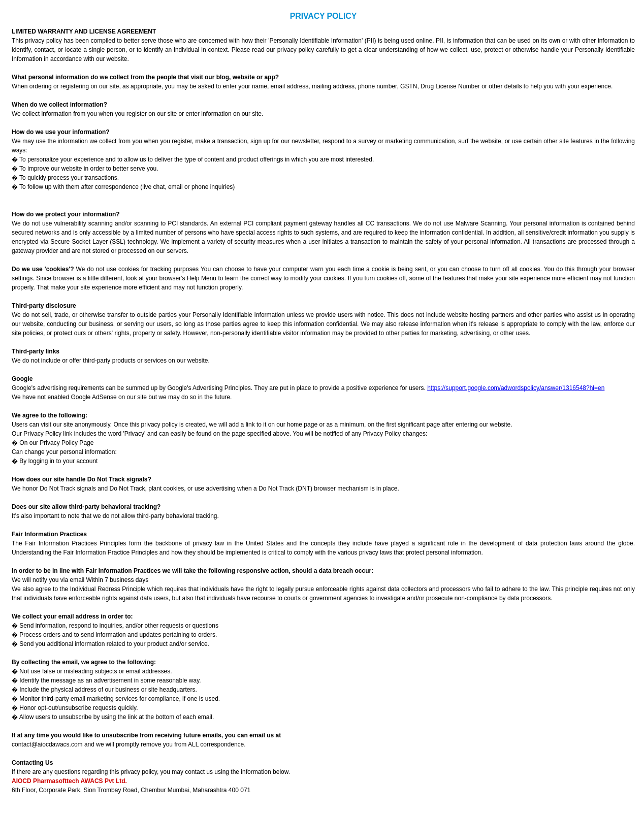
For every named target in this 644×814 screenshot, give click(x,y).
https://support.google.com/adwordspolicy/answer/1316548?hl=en (516, 388)
